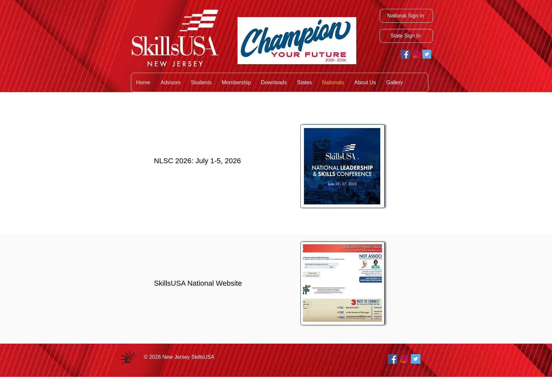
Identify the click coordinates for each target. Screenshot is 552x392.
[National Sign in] (406, 16)
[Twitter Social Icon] (427, 54)
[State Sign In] (406, 36)
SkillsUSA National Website (198, 283)
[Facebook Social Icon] (405, 54)
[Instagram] (416, 54)
